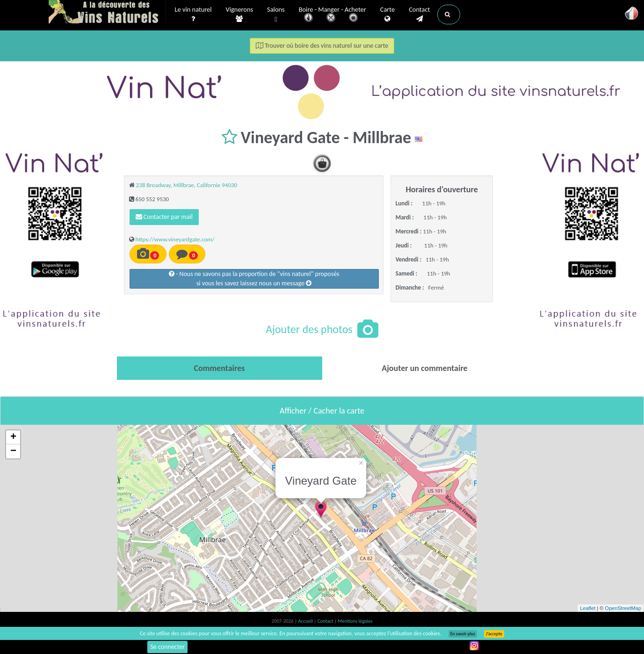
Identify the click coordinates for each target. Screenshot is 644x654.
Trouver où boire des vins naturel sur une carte (322, 46)
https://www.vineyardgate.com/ (175, 239)
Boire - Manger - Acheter (333, 15)
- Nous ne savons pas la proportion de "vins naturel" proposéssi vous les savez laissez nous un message (254, 279)
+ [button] (13, 437)
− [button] (13, 451)
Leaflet (588, 608)
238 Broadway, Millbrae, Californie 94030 (186, 185)
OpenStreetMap (623, 608)
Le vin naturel (193, 15)
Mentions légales (355, 621)
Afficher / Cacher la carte (322, 411)
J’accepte (494, 634)
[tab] (220, 368)
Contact (419, 15)
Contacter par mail (164, 217)
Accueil (306, 621)
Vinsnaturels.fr (107, 13)
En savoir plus (463, 634)
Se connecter (167, 647)
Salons (276, 15)
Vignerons (240, 15)
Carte (387, 15)
